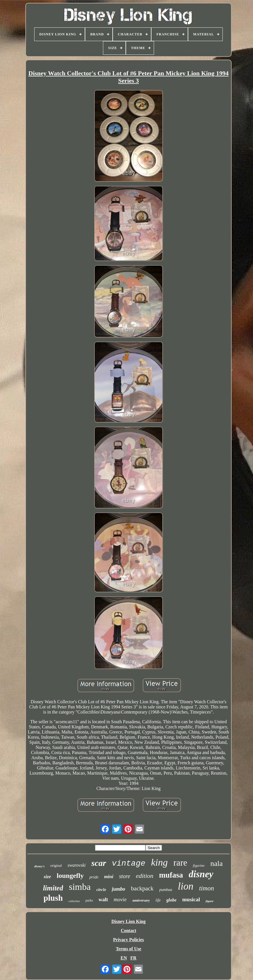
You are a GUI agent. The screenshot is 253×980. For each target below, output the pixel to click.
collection (74, 901)
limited (53, 888)
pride (94, 877)
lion (186, 886)
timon (207, 888)
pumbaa (166, 890)
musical (191, 899)
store (125, 876)
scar (99, 863)
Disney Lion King (128, 921)
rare (180, 863)
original (56, 865)
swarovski (77, 865)
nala (216, 863)
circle (101, 890)
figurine (199, 865)
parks (89, 900)
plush (53, 898)
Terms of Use (128, 949)
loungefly (70, 876)
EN (124, 958)
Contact (128, 931)
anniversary (141, 900)
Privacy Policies (129, 940)
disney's (39, 866)
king (160, 862)
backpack (142, 888)
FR (133, 958)
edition (144, 876)
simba (80, 887)
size (47, 877)
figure (210, 901)
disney (201, 874)
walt (103, 900)
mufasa (171, 875)
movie (120, 899)
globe (171, 900)
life (158, 900)
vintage (129, 863)
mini (109, 877)
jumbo (119, 889)
